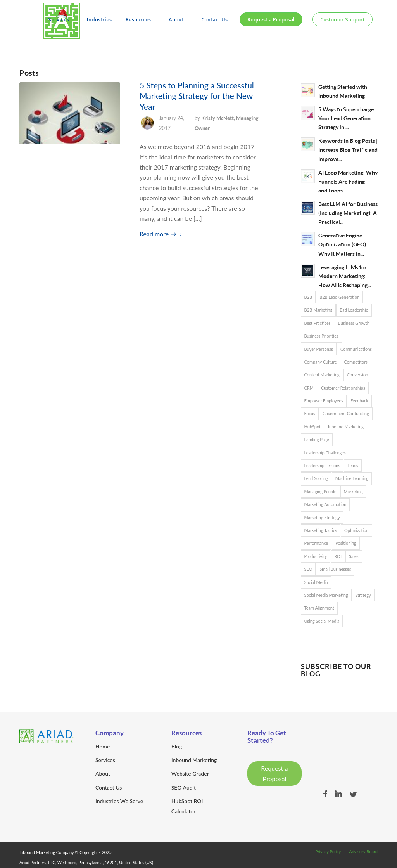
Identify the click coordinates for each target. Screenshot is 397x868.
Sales (354, 556)
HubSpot (313, 427)
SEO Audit (184, 787)
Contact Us (109, 787)
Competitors (356, 362)
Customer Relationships (343, 388)
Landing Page (317, 439)
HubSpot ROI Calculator (187, 806)
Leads (353, 465)
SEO (308, 569)
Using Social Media (322, 621)
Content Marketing (322, 375)
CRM (309, 388)
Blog (177, 746)
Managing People (320, 491)
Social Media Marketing (326, 595)
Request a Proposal (274, 773)
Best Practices (318, 323)
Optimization (356, 530)
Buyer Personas (319, 349)
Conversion (358, 375)
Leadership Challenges (325, 453)
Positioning (346, 543)
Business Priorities (321, 336)
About (103, 774)
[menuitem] (60, 19)
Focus (310, 413)
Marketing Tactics (321, 530)
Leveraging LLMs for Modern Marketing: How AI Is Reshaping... (345, 276)
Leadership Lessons (322, 465)
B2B (308, 297)
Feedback (359, 401)
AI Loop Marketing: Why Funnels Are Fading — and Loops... (348, 182)
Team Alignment (319, 608)
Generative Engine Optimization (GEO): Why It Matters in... (343, 244)
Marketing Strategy (322, 517)
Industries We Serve (119, 801)
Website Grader (190, 774)
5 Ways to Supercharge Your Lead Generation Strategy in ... (346, 118)
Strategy (363, 595)
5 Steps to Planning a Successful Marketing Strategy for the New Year (197, 96)
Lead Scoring (316, 478)
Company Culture (321, 362)
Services (105, 760)
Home (103, 746)
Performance (316, 543)
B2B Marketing (318, 310)
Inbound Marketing (346, 427)
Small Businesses (335, 569)
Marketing (353, 491)
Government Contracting (346, 413)
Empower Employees (324, 401)
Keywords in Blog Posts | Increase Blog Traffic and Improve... (348, 150)
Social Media (316, 582)
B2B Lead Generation (339, 297)
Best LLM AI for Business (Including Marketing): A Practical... (348, 213)
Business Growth (354, 323)
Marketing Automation (325, 504)
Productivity (316, 556)
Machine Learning (352, 478)
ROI (338, 556)
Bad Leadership (354, 310)
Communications (356, 349)
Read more (162, 234)
